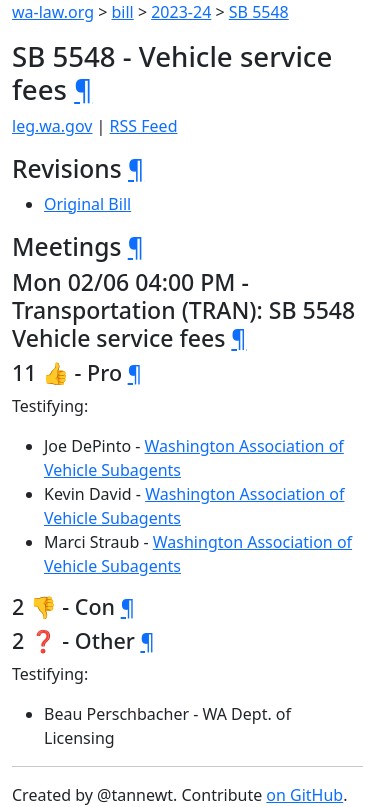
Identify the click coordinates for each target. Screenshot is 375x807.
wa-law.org (53, 12)
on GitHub (304, 795)
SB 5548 (259, 12)
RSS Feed (144, 126)
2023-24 (181, 12)
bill (123, 12)
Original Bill (87, 204)
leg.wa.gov (52, 126)
